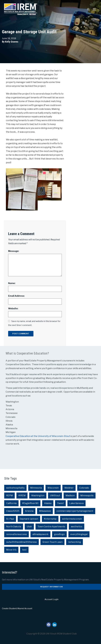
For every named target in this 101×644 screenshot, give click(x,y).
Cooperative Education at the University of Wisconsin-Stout (38, 436)
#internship (50, 519)
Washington (38, 496)
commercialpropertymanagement (75, 511)
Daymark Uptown (29, 519)
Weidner (69, 488)
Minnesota (36, 488)
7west (60, 503)
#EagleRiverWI (30, 503)
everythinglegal (79, 534)
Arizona (29, 511)
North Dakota (14, 527)
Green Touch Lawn (52, 542)
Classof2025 (13, 511)
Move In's (11, 550)
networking (75, 542)
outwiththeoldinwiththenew (21, 542)
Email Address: (16, 296)
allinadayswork (40, 534)
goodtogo (59, 534)
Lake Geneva (76, 503)
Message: (14, 251)
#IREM (22, 496)
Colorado (84, 488)
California (11, 503)
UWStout (55, 496)
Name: (12, 283)
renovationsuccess (17, 534)
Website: (13, 309)
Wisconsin (53, 488)
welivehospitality (15, 488)
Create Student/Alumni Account (17, 608)
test (24, 550)
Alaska (48, 503)
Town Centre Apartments (51, 527)
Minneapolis (87, 496)
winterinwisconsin (72, 519)
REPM (9, 496)
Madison (70, 496)
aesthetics (77, 527)
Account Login (51, 599)
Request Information (52, 587)
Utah (29, 527)
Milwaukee (45, 511)
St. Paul (10, 519)
